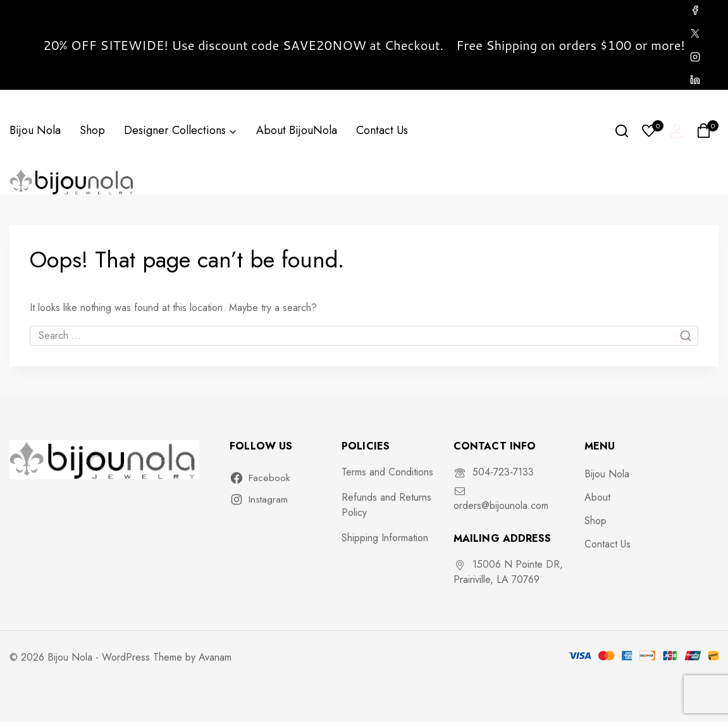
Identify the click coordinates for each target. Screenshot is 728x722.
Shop (92, 130)
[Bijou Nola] (73, 181)
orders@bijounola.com (501, 505)
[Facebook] (695, 10)
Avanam (215, 657)
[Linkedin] (695, 80)
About (597, 497)
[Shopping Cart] (707, 131)
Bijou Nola (35, 130)
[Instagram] (695, 57)
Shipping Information (385, 538)
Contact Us (382, 130)
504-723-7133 (503, 472)
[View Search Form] (622, 131)
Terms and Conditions (387, 472)
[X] (695, 34)
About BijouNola (297, 130)
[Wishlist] (650, 131)
